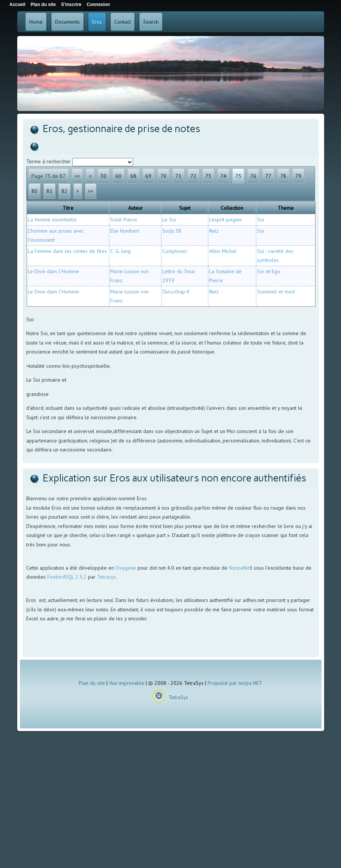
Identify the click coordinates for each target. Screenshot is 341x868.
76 (253, 176)
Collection (232, 208)
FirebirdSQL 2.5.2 (67, 577)
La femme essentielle (52, 220)
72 (193, 176)
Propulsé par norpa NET (235, 683)
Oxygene (126, 568)
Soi (261, 220)
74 (223, 176)
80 (34, 191)
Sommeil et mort (276, 292)
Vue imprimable (127, 683)
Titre (68, 208)
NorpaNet (240, 568)
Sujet (185, 208)
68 (133, 176)
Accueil (17, 5)
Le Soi (169, 220)
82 (64, 191)
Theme (286, 208)
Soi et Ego (269, 271)
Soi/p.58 (172, 231)
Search (151, 22)
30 (103, 176)
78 (283, 176)
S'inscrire (71, 5)
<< (77, 176)
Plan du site (92, 683)
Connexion (98, 5)
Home (36, 22)
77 (268, 176)
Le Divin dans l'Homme (53, 271)
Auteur (135, 208)
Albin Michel (223, 251)
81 (49, 191)
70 (163, 176)
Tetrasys (106, 577)
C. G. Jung (120, 251)
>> (91, 191)
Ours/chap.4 (176, 292)
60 (118, 176)
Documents (67, 22)
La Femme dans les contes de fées (67, 251)
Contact (123, 22)
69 (148, 176)
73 (208, 176)
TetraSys (178, 697)
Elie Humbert (125, 231)
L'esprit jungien (226, 220)
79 (298, 176)
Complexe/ (175, 251)
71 (178, 176)
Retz (214, 231)
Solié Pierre (124, 220)
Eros (97, 22)
